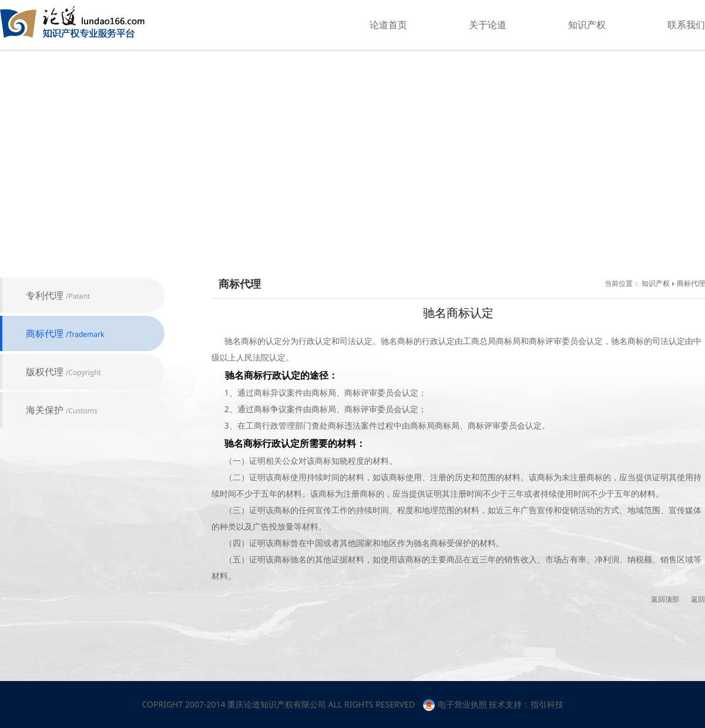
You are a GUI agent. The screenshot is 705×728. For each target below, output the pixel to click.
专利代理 (58, 295)
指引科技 (547, 704)
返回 (698, 599)
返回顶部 (665, 599)
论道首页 (388, 25)
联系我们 (686, 25)
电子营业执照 (455, 704)
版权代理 (63, 372)
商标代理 (65, 333)
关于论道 (488, 25)
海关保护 (62, 410)
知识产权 (587, 25)
